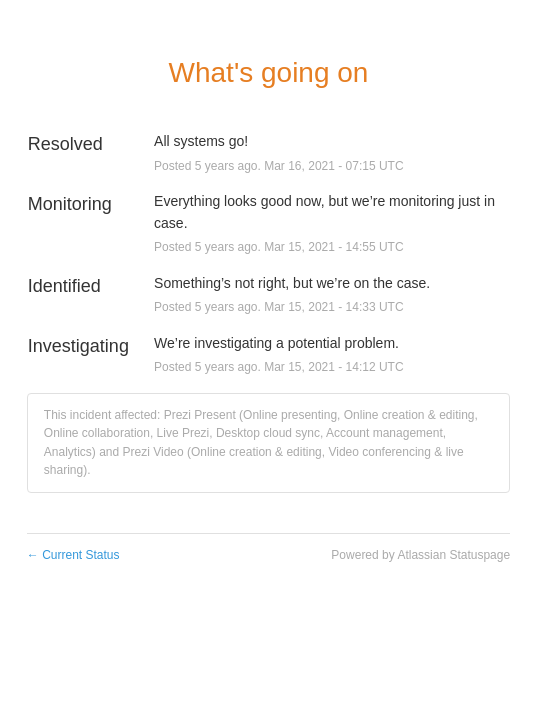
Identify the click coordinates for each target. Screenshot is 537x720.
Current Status (73, 555)
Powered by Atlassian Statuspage (420, 555)
